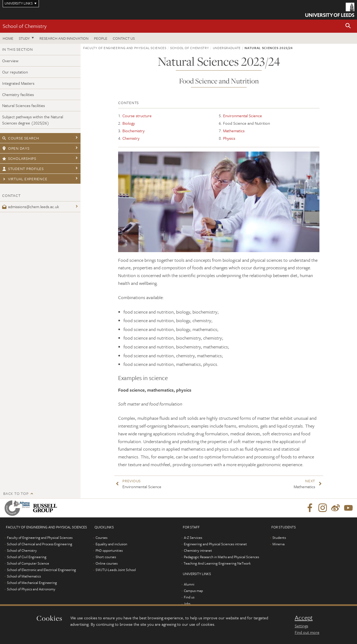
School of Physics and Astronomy (31, 589)
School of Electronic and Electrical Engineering (41, 570)
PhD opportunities (109, 550)
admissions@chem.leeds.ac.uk (31, 207)
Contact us (124, 38)
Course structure (137, 116)
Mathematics (234, 131)
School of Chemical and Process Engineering (40, 544)
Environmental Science (243, 116)
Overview (10, 61)
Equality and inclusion (111, 544)
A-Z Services (193, 538)
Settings (301, 626)
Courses (101, 538)
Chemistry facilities (18, 94)
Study (24, 38)
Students (279, 538)
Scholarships (19, 158)
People (101, 38)
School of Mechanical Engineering (32, 583)
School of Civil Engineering (27, 557)
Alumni (189, 584)
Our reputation (15, 72)
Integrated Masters (18, 83)
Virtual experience (25, 179)
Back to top (16, 493)
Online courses (107, 563)
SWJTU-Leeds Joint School (116, 570)
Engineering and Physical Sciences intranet (215, 544)
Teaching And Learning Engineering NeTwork (217, 563)
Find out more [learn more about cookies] (307, 632)
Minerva (278, 544)
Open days (16, 148)
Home (8, 38)
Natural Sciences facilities (23, 105)
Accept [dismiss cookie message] (304, 618)
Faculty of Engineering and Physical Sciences (125, 48)
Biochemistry (134, 131)
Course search (21, 138)
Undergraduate (227, 48)
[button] (348, 26)
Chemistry (131, 138)
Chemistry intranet (198, 550)
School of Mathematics (24, 576)
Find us (189, 597)
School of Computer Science (28, 563)
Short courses (106, 557)
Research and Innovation (64, 38)
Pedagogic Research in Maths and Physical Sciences (221, 557)
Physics (229, 138)
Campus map (193, 591)
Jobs (187, 603)
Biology (129, 123)
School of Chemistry (25, 26)
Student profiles (23, 169)
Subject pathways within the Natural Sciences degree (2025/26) (33, 120)
